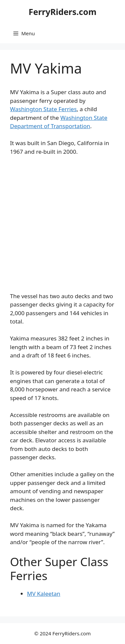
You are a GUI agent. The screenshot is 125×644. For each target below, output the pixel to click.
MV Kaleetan (44, 594)
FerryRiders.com (63, 12)
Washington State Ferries (43, 109)
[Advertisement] (62, 227)
